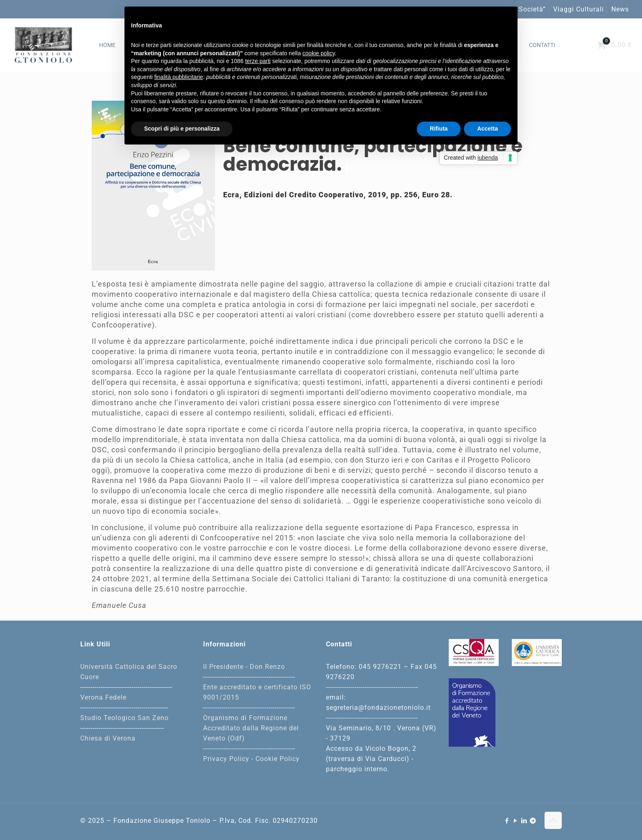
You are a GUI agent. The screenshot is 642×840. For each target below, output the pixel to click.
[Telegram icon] (533, 821)
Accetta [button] (487, 129)
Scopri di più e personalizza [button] (182, 129)
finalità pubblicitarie (179, 77)
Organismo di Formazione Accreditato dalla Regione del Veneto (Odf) (251, 728)
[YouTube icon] (516, 821)
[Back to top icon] (553, 820)
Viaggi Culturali (579, 9)
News (620, 9)
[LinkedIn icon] (524, 821)
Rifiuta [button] (439, 129)
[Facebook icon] (507, 821)
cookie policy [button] (319, 53)
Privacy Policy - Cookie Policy (251, 759)
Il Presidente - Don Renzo (244, 667)
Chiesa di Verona (108, 738)
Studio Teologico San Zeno (124, 718)
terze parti (258, 61)
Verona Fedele (103, 697)
